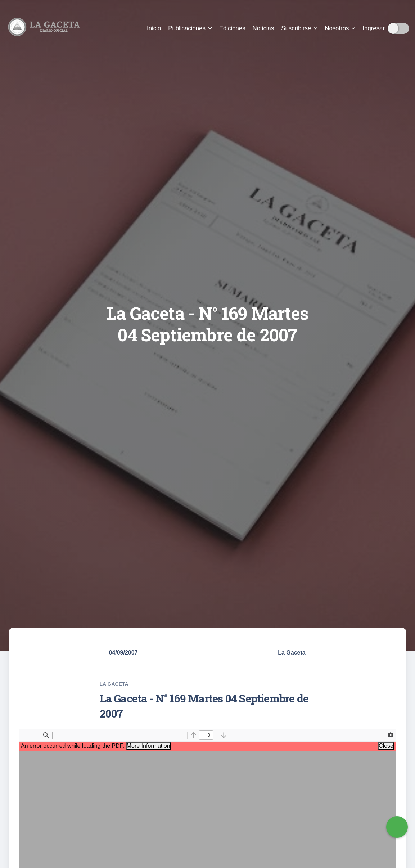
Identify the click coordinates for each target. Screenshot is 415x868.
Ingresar (374, 28)
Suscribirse (299, 28)
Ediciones (232, 28)
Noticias (263, 28)
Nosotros (340, 28)
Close (386, 746)
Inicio (154, 28)
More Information (148, 746)
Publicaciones (190, 28)
